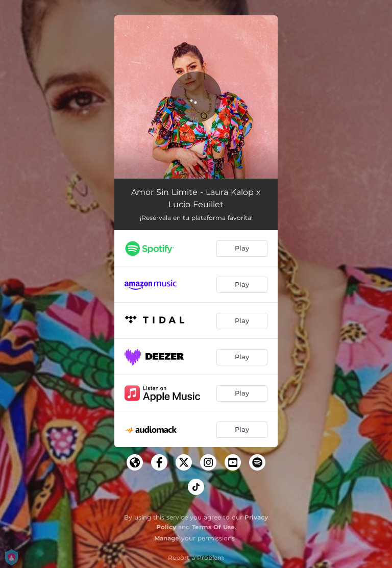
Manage (167, 538)
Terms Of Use (213, 527)
